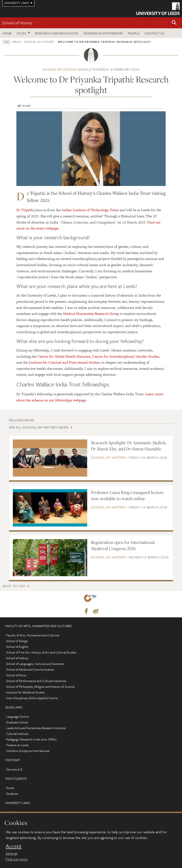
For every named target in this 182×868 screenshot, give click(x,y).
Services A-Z (14, 769)
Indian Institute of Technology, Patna (90, 210)
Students (12, 794)
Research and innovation (57, 33)
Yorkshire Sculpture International (28, 751)
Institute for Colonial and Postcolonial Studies (64, 362)
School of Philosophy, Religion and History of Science (41, 687)
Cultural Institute (17, 734)
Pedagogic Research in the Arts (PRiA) (31, 739)
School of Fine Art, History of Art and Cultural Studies (41, 652)
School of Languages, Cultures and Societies (35, 664)
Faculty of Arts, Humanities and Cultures (33, 635)
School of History (17, 23)
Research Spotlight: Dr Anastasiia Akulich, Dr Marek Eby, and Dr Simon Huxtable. (129, 446)
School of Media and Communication (30, 669)
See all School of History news (39, 427)
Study (22, 33)
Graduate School (17, 722)
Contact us (154, 33)
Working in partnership (103, 33)
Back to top (14, 586)
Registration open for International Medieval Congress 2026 (123, 545)
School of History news (65, 69)
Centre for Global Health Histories (64, 356)
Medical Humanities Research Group (91, 314)
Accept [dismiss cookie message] (14, 846)
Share (26, 106)
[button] (174, 23)
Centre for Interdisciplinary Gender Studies (126, 356)
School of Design (17, 641)
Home (7, 33)
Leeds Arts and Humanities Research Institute (36, 728)
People (134, 33)
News (17, 42)
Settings (12, 853)
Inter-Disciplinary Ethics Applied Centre (32, 698)
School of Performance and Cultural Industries (36, 681)
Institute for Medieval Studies (26, 692)
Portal (10, 788)
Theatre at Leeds (17, 745)
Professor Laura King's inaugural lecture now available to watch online (127, 495)
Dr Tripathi (25, 210)
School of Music (16, 675)
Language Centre (18, 717)
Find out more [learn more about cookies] (17, 859)
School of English (17, 647)
